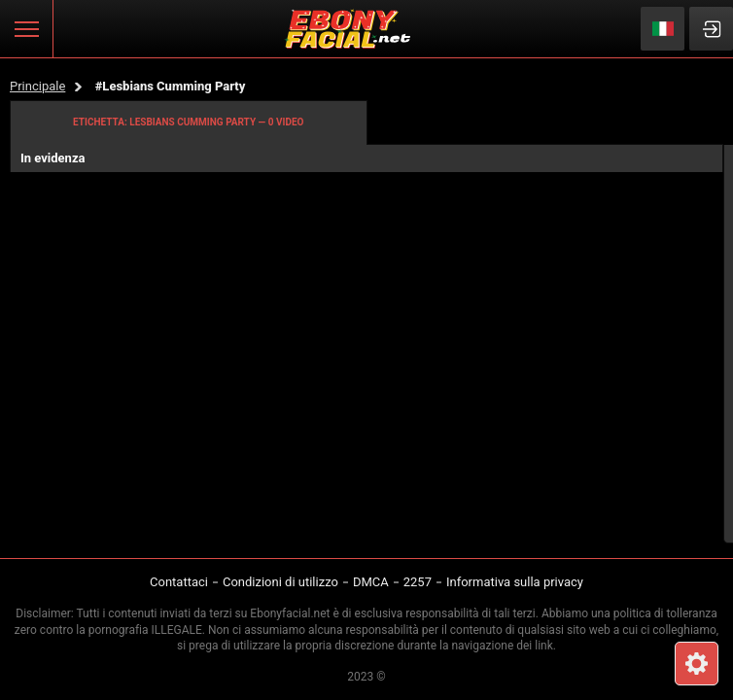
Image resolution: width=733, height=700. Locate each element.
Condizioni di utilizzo (280, 582)
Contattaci (179, 582)
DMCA (371, 582)
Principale (37, 86)
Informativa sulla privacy (515, 582)
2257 (418, 582)
